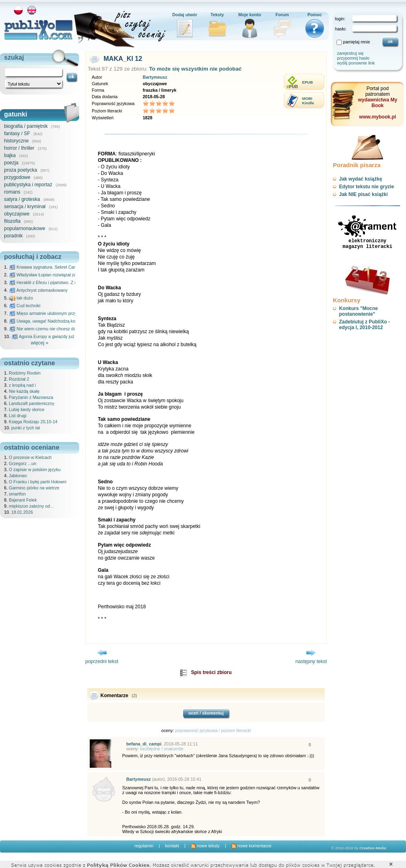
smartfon (17, 494)
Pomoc (315, 15)
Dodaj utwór (185, 15)
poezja (11, 163)
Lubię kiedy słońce (27, 409)
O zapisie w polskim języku (35, 470)
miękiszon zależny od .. (31, 506)
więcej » (40, 343)
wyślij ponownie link (356, 63)
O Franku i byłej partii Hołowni (38, 482)
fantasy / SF (17, 134)
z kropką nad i (22, 385)
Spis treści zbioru (211, 672)
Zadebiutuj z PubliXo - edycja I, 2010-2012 (364, 325)
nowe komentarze (252, 846)
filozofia (12, 221)
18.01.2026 (22, 512)
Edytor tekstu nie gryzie (366, 187)
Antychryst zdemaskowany (38, 290)
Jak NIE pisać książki (363, 194)
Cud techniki (25, 306)
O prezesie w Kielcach (30, 457)
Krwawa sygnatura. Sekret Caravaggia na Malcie (59, 267)
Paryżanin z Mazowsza (31, 397)
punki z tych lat (26, 428)
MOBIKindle (308, 101)
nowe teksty (205, 846)
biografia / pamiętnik (26, 126)
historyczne (16, 141)
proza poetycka (21, 170)
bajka (10, 155)
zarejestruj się (350, 53)
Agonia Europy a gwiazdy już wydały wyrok (56, 336)
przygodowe (17, 177)
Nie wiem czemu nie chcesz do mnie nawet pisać (60, 329)
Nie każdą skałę (24, 391)
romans (12, 192)
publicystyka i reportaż (28, 185)
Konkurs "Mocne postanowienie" (358, 311)
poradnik (13, 236)
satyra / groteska (22, 199)
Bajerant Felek (23, 500)
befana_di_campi (144, 744)
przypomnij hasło (353, 58)
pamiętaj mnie (356, 42)
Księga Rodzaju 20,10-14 (33, 422)
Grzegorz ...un (23, 463)
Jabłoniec (18, 476)
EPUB (308, 82)
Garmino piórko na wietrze (34, 488)
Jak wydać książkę (361, 179)
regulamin (144, 846)
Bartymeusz (155, 77)
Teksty (217, 15)
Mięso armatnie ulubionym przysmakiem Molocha (60, 313)
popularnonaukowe (25, 228)
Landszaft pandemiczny (32, 403)
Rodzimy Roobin (25, 373)
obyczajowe (17, 214)
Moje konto (250, 15)
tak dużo (21, 298)
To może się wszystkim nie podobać (195, 69)
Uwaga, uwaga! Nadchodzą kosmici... (49, 321)
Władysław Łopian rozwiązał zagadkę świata (55, 275)
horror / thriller (19, 148)
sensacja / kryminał (25, 207)
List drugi (18, 416)
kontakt (172, 846)
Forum (282, 15)
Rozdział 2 (19, 379)
